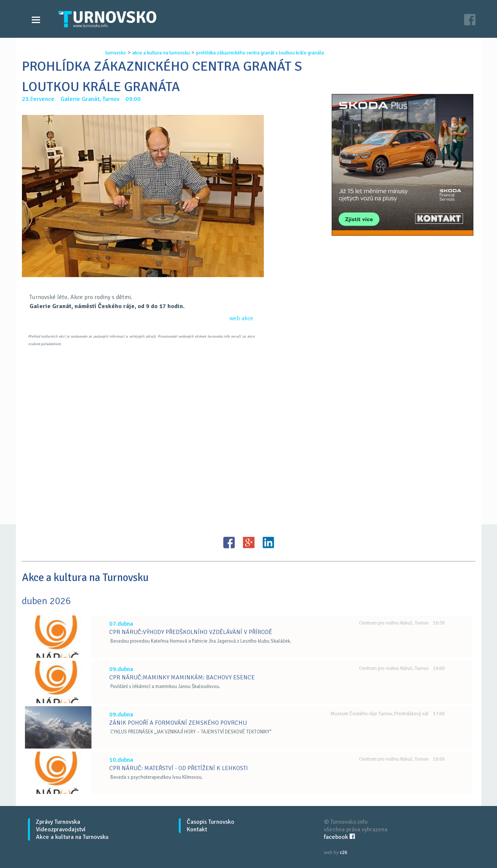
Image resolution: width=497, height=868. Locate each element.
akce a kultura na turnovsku (161, 53)
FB (229, 542)
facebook (339, 837)
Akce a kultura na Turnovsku (72, 837)
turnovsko (116, 53)
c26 (344, 852)
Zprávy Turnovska (58, 822)
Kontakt (197, 829)
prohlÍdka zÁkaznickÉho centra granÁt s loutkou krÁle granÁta (260, 53)
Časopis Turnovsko (211, 822)
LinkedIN (268, 542)
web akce (241, 318)
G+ (249, 542)
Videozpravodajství (61, 829)
